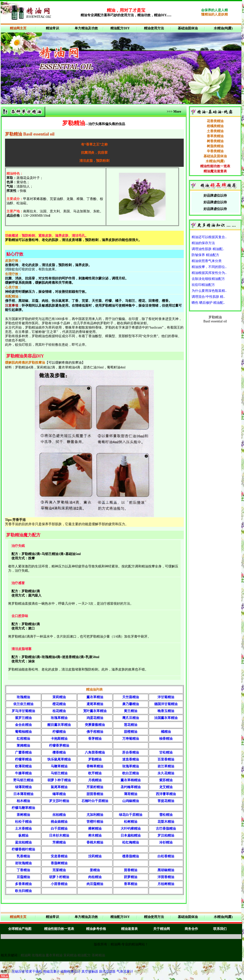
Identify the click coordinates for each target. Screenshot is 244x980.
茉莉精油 (59, 697)
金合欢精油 (23, 725)
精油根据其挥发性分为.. (209, 273)
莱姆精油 (23, 746)
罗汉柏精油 (166, 836)
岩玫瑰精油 (23, 863)
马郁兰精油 (59, 773)
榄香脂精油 (131, 856)
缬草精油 (59, 794)
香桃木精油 (95, 842)
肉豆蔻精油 (95, 884)
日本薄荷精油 (23, 794)
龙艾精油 (166, 787)
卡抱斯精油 (59, 739)
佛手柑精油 (95, 732)
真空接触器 (90, 972)
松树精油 (131, 822)
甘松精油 (166, 752)
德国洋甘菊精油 (166, 704)
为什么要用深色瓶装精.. (209, 291)
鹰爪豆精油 (131, 718)
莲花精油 (131, 725)
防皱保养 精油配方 (205, 255)
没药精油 (95, 856)
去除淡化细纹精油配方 (208, 279)
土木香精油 (23, 829)
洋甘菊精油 (166, 697)
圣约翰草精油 (131, 787)
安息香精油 (59, 856)
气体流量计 (125, 972)
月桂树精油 (166, 884)
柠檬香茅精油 (59, 746)
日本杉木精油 (59, 836)
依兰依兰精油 (23, 704)
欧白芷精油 (131, 773)
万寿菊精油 (131, 739)
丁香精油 (23, 870)
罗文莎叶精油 (59, 801)
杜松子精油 (23, 822)
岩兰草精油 (166, 766)
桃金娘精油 (59, 822)
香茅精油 (95, 739)
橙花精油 (59, 704)
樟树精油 (95, 829)
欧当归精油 (23, 891)
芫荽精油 (59, 870)
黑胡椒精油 (166, 870)
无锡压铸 (18, 972)
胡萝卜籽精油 (59, 877)
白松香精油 (166, 856)
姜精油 (95, 870)
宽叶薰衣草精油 (95, 711)
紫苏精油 (166, 780)
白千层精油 (59, 829)
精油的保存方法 (203, 243)
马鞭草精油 (59, 766)
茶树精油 (23, 815)
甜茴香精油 (95, 794)
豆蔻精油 (23, 877)
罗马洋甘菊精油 (23, 711)
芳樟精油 (59, 842)
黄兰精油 (131, 711)
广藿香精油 (23, 752)
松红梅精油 (131, 842)
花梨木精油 (166, 822)
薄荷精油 (131, 794)
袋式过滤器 (107, 972)
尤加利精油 (95, 815)
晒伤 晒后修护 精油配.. (208, 303)
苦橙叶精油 (95, 822)
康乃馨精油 (131, 704)
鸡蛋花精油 (95, 718)
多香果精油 (23, 884)
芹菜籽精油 (95, 787)
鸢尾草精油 (95, 704)
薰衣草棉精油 (131, 780)
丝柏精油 (59, 815)
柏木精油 (23, 801)
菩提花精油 (166, 801)
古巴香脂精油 (166, 829)
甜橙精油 (131, 732)
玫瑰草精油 (59, 718)
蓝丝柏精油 (23, 842)
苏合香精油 (131, 752)
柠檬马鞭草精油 (23, 808)
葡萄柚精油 (23, 732)
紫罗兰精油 (23, 718)
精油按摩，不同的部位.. (209, 267)
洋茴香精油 (166, 877)
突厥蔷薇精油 (95, 725)
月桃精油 (95, 780)
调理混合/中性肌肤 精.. (208, 297)
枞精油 (23, 836)
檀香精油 (59, 752)
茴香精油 (131, 870)
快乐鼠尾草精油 (59, 759)
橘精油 (166, 732)
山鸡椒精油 (131, 801)
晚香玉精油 (166, 711)
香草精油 (131, 884)
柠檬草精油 (23, 759)
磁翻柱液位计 (71, 972)
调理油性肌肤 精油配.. (208, 249)
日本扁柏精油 (131, 836)
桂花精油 (59, 711)
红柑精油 (23, 739)
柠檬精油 (59, 732)
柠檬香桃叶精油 (23, 849)
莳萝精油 (131, 877)
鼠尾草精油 (59, 787)
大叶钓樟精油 (131, 829)
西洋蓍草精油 (166, 794)
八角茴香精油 (95, 752)
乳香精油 (23, 856)
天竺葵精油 (131, 697)
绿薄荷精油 (23, 787)
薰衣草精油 (95, 697)
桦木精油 (95, 836)
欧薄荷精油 (23, 766)
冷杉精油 (166, 842)
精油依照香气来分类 (207, 261)
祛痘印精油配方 (203, 285)
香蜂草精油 (95, 766)
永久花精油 (166, 773)
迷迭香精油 (131, 759)
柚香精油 (166, 739)
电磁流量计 (51, 972)
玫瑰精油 (23, 697)
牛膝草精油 (23, 773)
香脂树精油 (59, 863)
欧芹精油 (95, 773)
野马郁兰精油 (23, 780)
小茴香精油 (59, 884)
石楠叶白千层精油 (95, 801)
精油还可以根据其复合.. (209, 237)
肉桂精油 (95, 877)
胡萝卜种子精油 (59, 780)
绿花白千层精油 (131, 815)
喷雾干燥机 (34, 972)
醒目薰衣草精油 (59, 725)
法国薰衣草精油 (166, 718)
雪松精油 (166, 815)
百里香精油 (166, 759)
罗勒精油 (95, 759)
